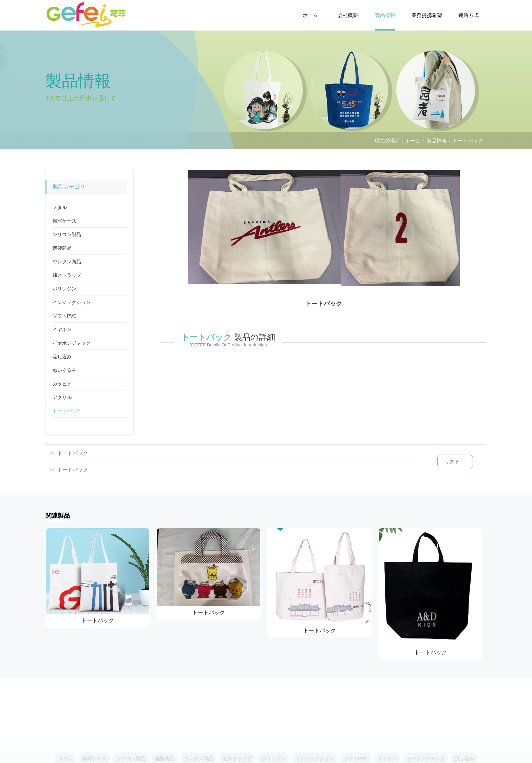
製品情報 (385, 15)
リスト (452, 462)
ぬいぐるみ (64, 370)
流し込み (62, 357)
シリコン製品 (67, 234)
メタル (60, 207)
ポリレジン (64, 289)
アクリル (62, 397)
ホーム (310, 15)
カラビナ (62, 384)
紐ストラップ (67, 275)
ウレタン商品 (67, 262)
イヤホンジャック (72, 343)
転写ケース (64, 221)
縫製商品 (62, 248)
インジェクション (72, 302)
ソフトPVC (65, 316)
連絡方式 (469, 15)
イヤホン (62, 329)
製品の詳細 (228, 337)
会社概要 (348, 15)
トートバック (468, 141)
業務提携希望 (427, 15)
